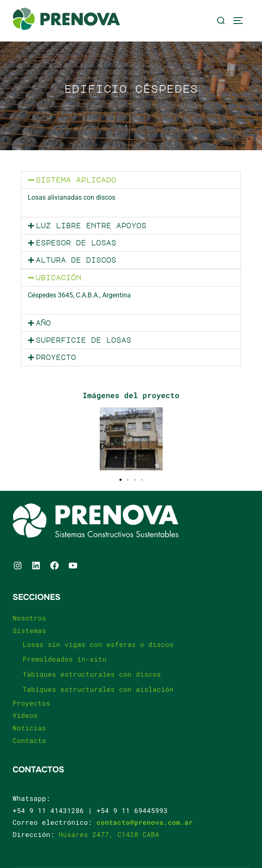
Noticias (29, 728)
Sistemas (29, 630)
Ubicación (58, 278)
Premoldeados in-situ (65, 659)
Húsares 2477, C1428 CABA (109, 834)
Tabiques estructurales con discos (92, 674)
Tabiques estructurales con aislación (98, 689)
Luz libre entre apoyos (91, 226)
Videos (25, 715)
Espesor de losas (76, 243)
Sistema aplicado (76, 180)
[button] (131, 180)
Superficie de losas (83, 340)
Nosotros (29, 618)
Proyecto (56, 357)
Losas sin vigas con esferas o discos (98, 644)
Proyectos (31, 703)
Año (43, 323)
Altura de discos (76, 260)
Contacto (29, 740)
